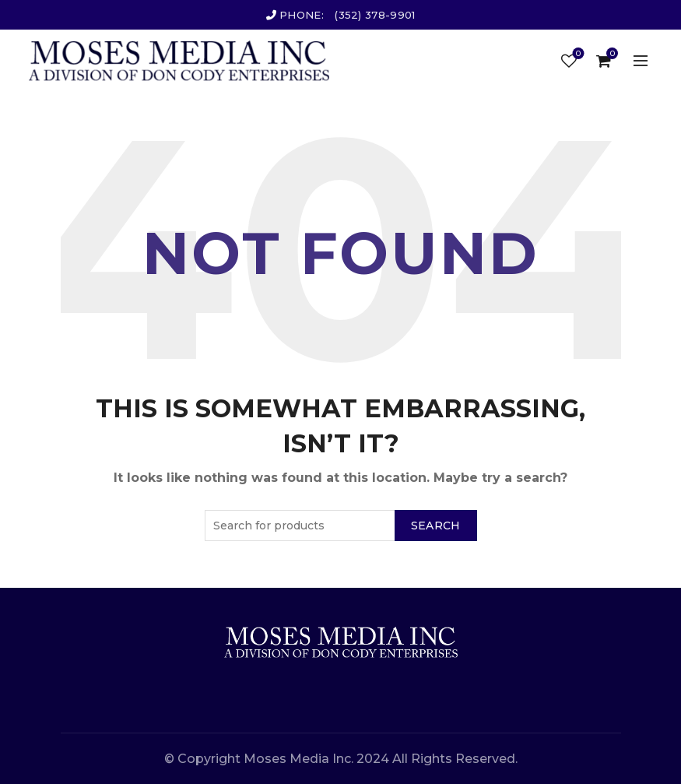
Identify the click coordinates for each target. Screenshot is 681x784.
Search (436, 526)
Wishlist (577, 54)
